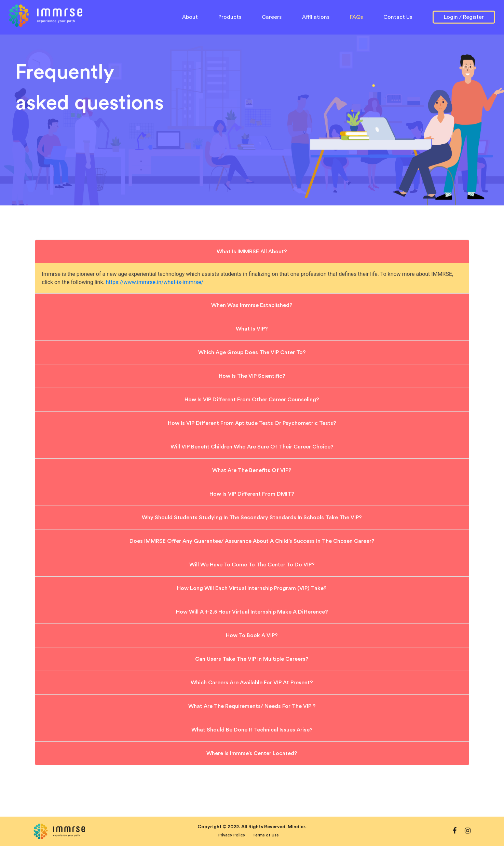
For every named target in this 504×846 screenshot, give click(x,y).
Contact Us (398, 17)
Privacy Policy (232, 835)
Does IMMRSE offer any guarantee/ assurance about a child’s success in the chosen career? (252, 541)
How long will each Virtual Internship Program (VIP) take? (252, 588)
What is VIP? (252, 329)
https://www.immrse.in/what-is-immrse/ (155, 282)
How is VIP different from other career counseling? (252, 400)
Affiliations (316, 17)
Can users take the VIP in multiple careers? (252, 659)
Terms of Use (266, 835)
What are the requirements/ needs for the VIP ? (252, 706)
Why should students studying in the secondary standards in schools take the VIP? (252, 518)
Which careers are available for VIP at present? (252, 683)
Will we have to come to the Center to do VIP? (252, 565)
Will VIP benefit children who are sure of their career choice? (252, 447)
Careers (272, 17)
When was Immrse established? (252, 305)
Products (230, 17)
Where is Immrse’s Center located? (252, 753)
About (190, 16)
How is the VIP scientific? (252, 376)
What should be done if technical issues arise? (252, 730)
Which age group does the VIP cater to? (252, 352)
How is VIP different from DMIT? (252, 494)
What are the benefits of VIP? (252, 470)
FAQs (356, 17)
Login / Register (464, 17)
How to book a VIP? (252, 635)
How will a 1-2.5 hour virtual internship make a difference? (252, 612)
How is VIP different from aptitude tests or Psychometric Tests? (252, 423)
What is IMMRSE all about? (252, 252)
